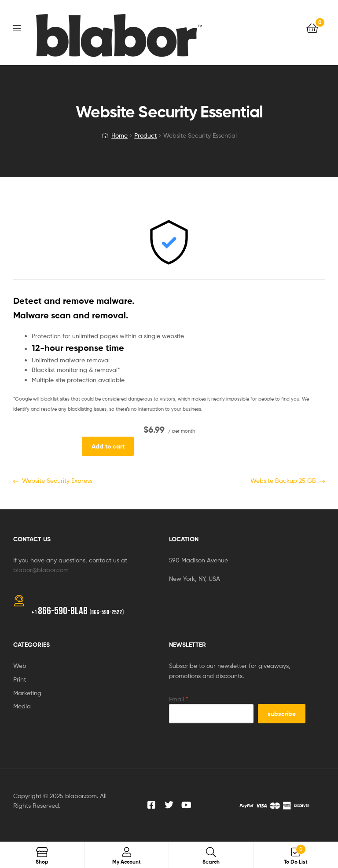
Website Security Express (57, 480)
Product (145, 135)
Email (179, 699)
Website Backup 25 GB (283, 480)
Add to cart (108, 446)
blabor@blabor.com (41, 570)
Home (119, 135)
